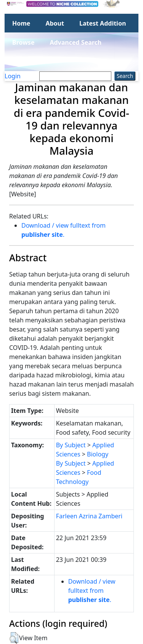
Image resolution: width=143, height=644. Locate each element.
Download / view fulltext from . (92, 591)
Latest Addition (103, 23)
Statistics (26, 61)
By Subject (71, 445)
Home (21, 23)
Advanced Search (76, 42)
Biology (98, 454)
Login (13, 76)
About (55, 23)
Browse (23, 42)
